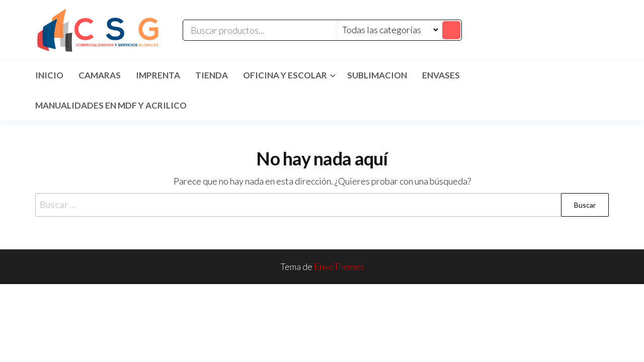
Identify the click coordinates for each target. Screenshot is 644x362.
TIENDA (212, 75)
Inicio (49, 75)
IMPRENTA (158, 75)
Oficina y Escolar (285, 75)
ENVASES (441, 75)
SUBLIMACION (377, 75)
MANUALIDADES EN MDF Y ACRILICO (111, 105)
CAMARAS (100, 75)
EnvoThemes (339, 266)
